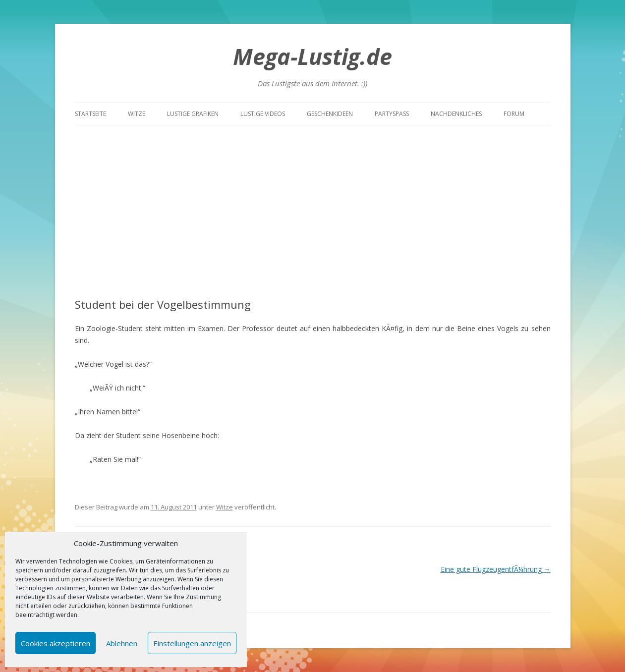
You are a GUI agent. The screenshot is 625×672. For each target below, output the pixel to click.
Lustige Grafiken (193, 114)
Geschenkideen (330, 114)
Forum (514, 114)
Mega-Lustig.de (312, 56)
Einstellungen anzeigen (192, 643)
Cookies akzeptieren (56, 643)
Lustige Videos (263, 114)
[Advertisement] (313, 200)
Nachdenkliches (456, 114)
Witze (137, 114)
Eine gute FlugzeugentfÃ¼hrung (496, 569)
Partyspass (392, 114)
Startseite (90, 114)
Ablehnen (122, 643)
